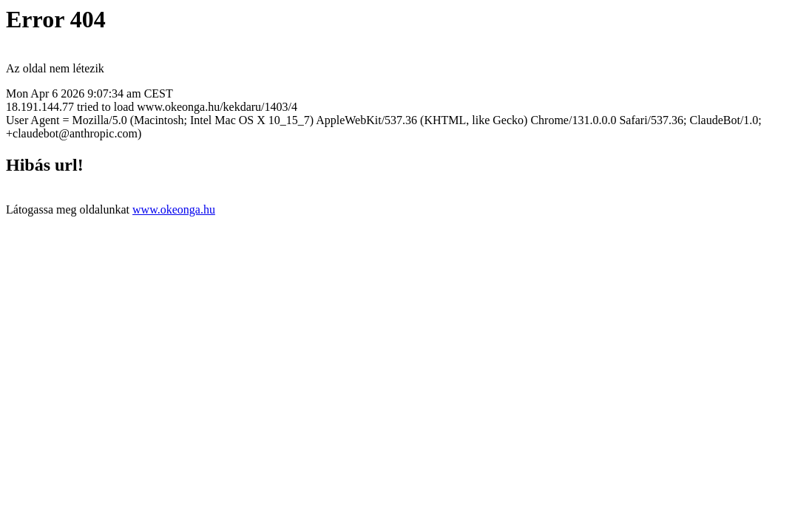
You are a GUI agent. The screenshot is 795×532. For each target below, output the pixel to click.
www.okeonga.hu (174, 209)
